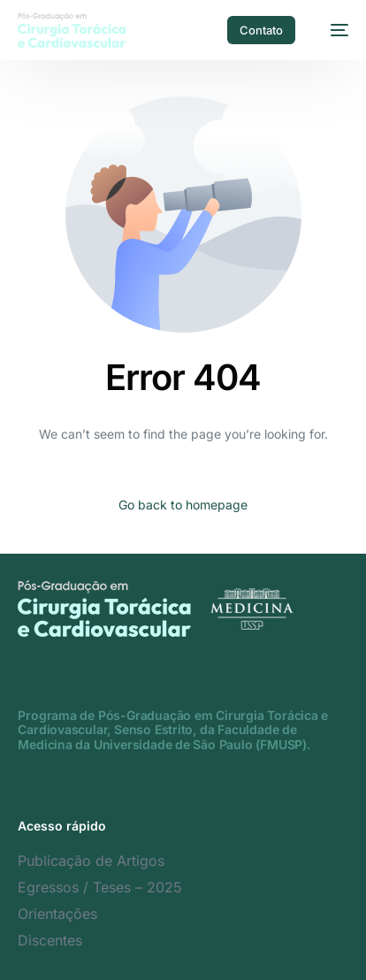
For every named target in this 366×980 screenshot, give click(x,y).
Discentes (50, 940)
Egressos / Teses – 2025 (100, 887)
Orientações (57, 914)
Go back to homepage (183, 505)
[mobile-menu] (331, 30)
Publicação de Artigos (91, 861)
